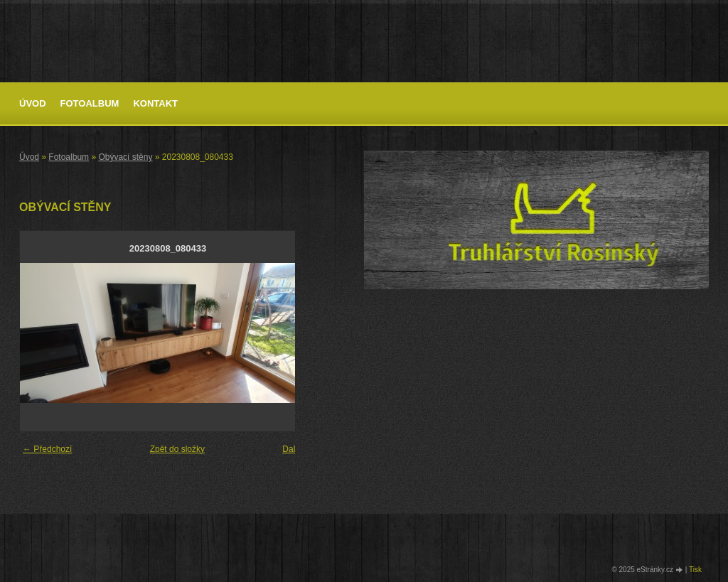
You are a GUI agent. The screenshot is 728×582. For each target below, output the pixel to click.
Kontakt (155, 103)
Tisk (695, 570)
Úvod (33, 103)
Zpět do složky (177, 449)
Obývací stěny (125, 157)
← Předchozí (47, 449)
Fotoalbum (90, 103)
